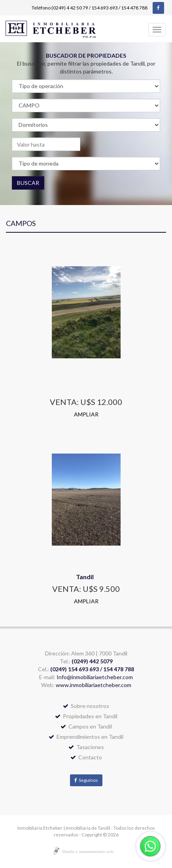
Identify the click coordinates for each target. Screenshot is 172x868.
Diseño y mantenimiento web (88, 851)
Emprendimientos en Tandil (86, 737)
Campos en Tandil (86, 726)
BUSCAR (28, 183)
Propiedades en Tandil (86, 716)
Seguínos (86, 780)
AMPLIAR (86, 414)
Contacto (86, 757)
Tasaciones (86, 747)
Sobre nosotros (86, 706)
